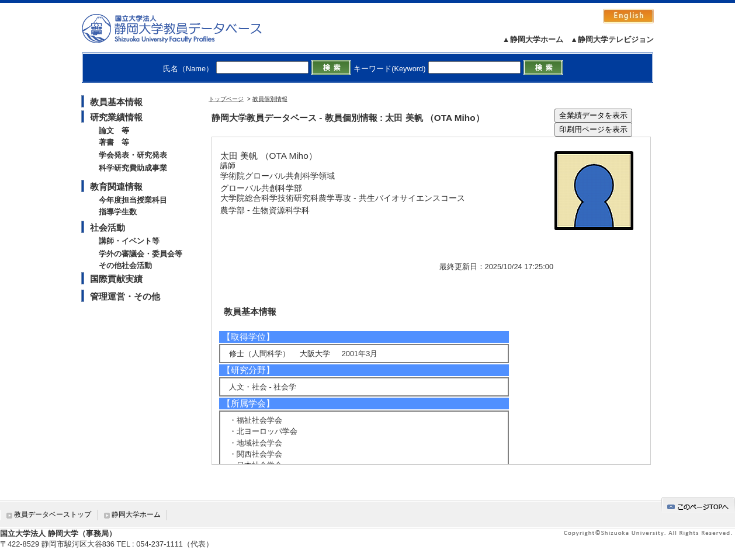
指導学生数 (118, 212)
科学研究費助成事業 (133, 168)
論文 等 (114, 131)
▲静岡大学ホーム (533, 39)
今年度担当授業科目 (133, 200)
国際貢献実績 (116, 279)
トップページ (226, 99)
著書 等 (114, 142)
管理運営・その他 (125, 296)
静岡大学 (184, 28)
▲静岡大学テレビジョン (612, 39)
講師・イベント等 (129, 241)
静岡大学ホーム (136, 514)
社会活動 (108, 227)
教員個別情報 (270, 99)
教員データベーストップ (53, 514)
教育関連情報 (116, 187)
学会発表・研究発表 (133, 155)
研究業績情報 (116, 117)
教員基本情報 (116, 102)
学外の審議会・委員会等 (141, 254)
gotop (698, 505)
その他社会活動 (125, 265)
